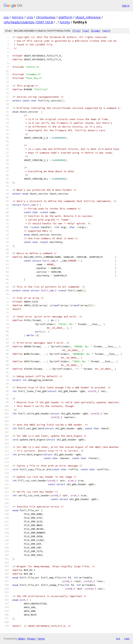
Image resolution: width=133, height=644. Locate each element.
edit (106, 31)
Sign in (126, 6)
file (76, 31)
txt (118, 639)
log (86, 31)
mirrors (18, 17)
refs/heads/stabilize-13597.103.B (28, 22)
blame (96, 31)
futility (65, 22)
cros (30, 17)
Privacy (31, 639)
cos (6, 17)
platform (65, 17)
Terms (41, 639)
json (127, 639)
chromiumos (46, 17)
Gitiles (21, 639)
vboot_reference (88, 17)
